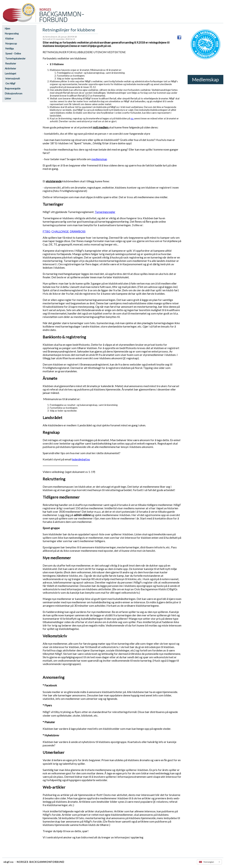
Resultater (10, 64)
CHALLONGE (60, 231)
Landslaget (10, 73)
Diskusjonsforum (14, 93)
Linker (8, 98)
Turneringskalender (15, 59)
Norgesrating (12, 34)
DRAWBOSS (78, 231)
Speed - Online (13, 54)
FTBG (47, 231)
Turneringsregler (105, 212)
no (132, 118)
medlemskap (99, 159)
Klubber (9, 39)
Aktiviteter (10, 68)
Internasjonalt (12, 78)
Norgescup (11, 44)
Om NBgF (10, 83)
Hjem (7, 29)
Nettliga (9, 49)
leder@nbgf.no (81, 459)
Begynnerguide (13, 88)
